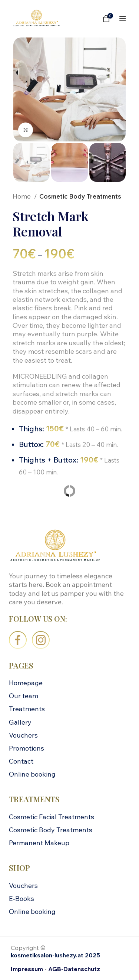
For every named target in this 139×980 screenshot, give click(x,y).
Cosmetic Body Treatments (80, 196)
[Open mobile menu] (123, 19)
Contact (21, 761)
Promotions (27, 748)
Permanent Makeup (39, 843)
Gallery (20, 722)
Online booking (32, 774)
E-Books (21, 899)
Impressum (27, 969)
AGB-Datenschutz (74, 969)
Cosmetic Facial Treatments (52, 817)
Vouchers (23, 735)
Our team (24, 696)
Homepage (26, 683)
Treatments (27, 709)
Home (22, 196)
